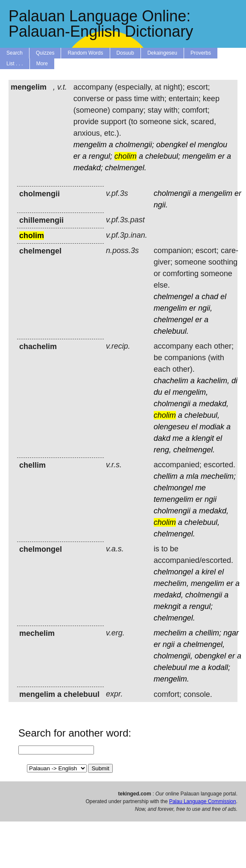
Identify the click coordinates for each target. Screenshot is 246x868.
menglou (212, 145)
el (193, 145)
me (178, 438)
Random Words (85, 53)
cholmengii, (173, 656)
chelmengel (173, 297)
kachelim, (213, 381)
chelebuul (170, 667)
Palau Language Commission (203, 801)
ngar (231, 633)
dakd (162, 438)
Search (15, 53)
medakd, (214, 404)
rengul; (101, 156)
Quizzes (45, 53)
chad (210, 297)
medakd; (88, 168)
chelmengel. (126, 168)
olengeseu (171, 427)
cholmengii (172, 193)
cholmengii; (135, 145)
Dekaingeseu (162, 53)
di (234, 381)
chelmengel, (204, 644)
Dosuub (125, 53)
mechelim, (171, 583)
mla (192, 476)
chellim (166, 476)
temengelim (174, 499)
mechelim (170, 633)
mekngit (167, 606)
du (158, 392)
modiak (212, 427)
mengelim (90, 145)
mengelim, (190, 392)
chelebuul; (163, 156)
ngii (211, 499)
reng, (163, 450)
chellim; (208, 633)
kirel (209, 572)
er (77, 156)
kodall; (219, 667)
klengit (203, 438)
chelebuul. (171, 331)
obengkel (172, 145)
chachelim (171, 381)
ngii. (161, 205)
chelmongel (173, 488)
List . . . (15, 64)
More (42, 64)
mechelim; (218, 476)
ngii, (205, 308)
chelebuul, (202, 415)
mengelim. (171, 679)
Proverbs (201, 53)
